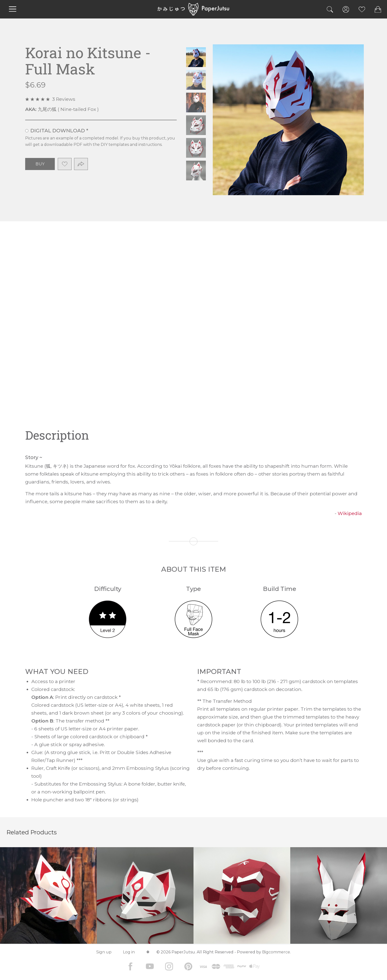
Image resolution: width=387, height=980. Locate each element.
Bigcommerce (276, 952)
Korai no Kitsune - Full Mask (196, 57)
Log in (129, 952)
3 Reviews (64, 99)
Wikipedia (350, 513)
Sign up (104, 952)
